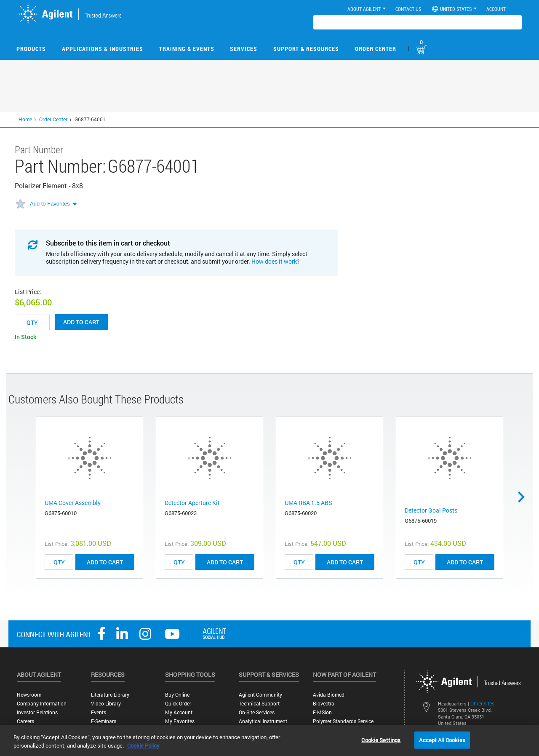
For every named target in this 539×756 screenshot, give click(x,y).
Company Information (42, 704)
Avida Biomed (329, 695)
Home (25, 119)
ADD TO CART (105, 562)
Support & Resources (306, 49)
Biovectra (324, 704)
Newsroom (29, 695)
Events (99, 712)
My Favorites (180, 721)
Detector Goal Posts (431, 510)
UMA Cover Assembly (73, 503)
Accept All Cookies (442, 740)
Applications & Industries (103, 49)
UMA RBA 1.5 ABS (308, 503)
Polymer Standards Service (343, 721)
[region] (269, 740)
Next (524, 497)
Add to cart (81, 322)
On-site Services (257, 712)
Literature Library (110, 695)
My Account (179, 712)
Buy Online (177, 695)
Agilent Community (260, 695)
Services (244, 49)
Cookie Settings (381, 740)
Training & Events (187, 49)
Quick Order (178, 704)
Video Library (106, 704)
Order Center (376, 49)
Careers (25, 721)
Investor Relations (37, 712)
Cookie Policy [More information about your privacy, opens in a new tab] (143, 745)
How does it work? (276, 261)
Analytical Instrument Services (263, 724)
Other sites (482, 703)
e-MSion (322, 712)
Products (31, 49)
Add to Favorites (50, 204)
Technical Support (259, 704)
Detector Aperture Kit (192, 503)
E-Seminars (104, 721)
